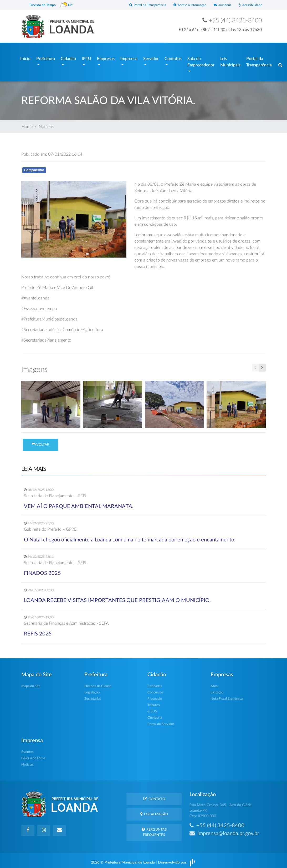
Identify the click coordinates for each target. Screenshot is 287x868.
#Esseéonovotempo (39, 306)
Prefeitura (46, 58)
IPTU (86, 58)
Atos (214, 684)
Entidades (155, 684)
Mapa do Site (31, 684)
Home (27, 124)
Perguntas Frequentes (154, 830)
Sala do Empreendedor (201, 61)
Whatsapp (82, 169)
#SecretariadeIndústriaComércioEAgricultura (62, 327)
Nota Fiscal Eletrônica (227, 696)
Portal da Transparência (140, 5)
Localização (154, 812)
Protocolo (155, 696)
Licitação (217, 690)
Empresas (106, 58)
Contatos (173, 58)
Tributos (154, 703)
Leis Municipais (230, 61)
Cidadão (68, 58)
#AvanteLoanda (35, 296)
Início (25, 58)
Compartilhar (34, 167)
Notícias (46, 124)
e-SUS (152, 709)
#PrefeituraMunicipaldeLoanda (49, 317)
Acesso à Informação (185, 5)
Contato (154, 796)
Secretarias (93, 696)
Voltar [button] (40, 442)
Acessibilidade (249, 5)
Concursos (155, 690)
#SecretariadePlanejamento (46, 338)
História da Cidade (98, 684)
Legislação (92, 690)
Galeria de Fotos (33, 756)
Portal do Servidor (161, 722)
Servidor (151, 58)
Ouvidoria (220, 5)
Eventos (27, 750)
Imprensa (129, 58)
